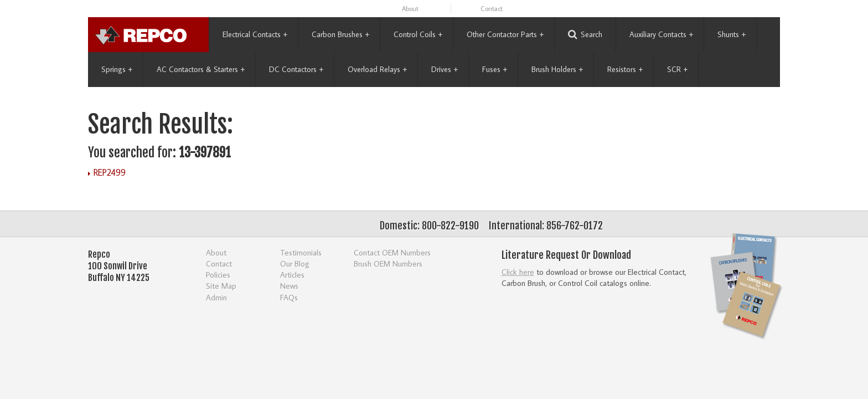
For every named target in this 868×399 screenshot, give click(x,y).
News (289, 286)
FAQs (289, 297)
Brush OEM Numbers (388, 264)
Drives (445, 69)
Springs (117, 69)
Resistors (625, 69)
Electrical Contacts (255, 34)
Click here (518, 272)
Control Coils (418, 34)
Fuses (495, 69)
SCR (677, 69)
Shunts (732, 34)
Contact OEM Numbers (392, 252)
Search (585, 35)
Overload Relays (377, 69)
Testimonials (301, 252)
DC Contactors (296, 69)
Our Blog (295, 264)
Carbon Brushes (340, 34)
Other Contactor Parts (505, 34)
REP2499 (110, 172)
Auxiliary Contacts (661, 34)
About (410, 9)
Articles (292, 275)
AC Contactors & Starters (201, 69)
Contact (492, 9)
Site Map (221, 286)
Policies (218, 275)
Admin (216, 297)
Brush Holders (557, 69)
